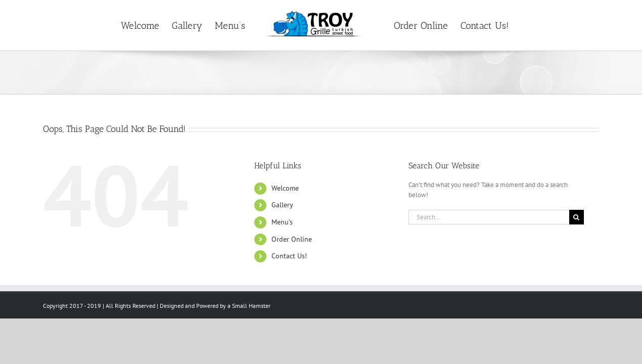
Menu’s (282, 222)
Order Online (292, 239)
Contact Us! (289, 256)
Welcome (285, 188)
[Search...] (489, 217)
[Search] (577, 217)
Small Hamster (251, 306)
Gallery (282, 205)
